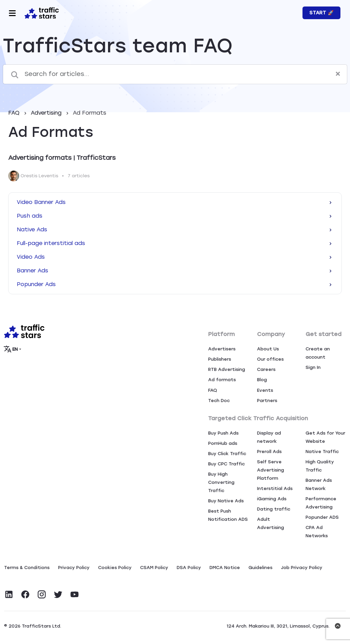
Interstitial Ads (275, 488)
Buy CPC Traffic (226, 464)
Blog (262, 380)
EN (11, 349)
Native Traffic (322, 452)
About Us (268, 349)
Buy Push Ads (223, 433)
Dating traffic (274, 509)
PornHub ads (223, 443)
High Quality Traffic (320, 466)
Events (265, 390)
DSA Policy (189, 568)
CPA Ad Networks (317, 532)
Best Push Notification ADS (228, 515)
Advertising (47, 113)
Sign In (313, 367)
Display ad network (269, 437)
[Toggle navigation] (12, 13)
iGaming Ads (272, 499)
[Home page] (40, 12)
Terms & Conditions (27, 568)
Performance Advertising (321, 503)
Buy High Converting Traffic (221, 482)
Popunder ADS (322, 517)
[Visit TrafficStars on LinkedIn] (9, 594)
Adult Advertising (271, 523)
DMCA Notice (225, 568)
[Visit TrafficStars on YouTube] (75, 594)
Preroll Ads (269, 452)
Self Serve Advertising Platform (271, 470)
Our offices (270, 359)
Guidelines (260, 568)
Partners (267, 401)
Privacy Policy (74, 568)
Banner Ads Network (319, 484)
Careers (266, 369)
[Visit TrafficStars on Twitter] (58, 594)
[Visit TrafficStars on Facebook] (25, 594)
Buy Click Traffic (227, 454)
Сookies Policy (115, 568)
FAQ (15, 113)
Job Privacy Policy (302, 568)
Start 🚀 (321, 13)
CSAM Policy (154, 568)
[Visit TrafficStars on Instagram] (42, 594)
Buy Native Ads (226, 501)
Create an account (318, 353)
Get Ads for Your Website (325, 437)
